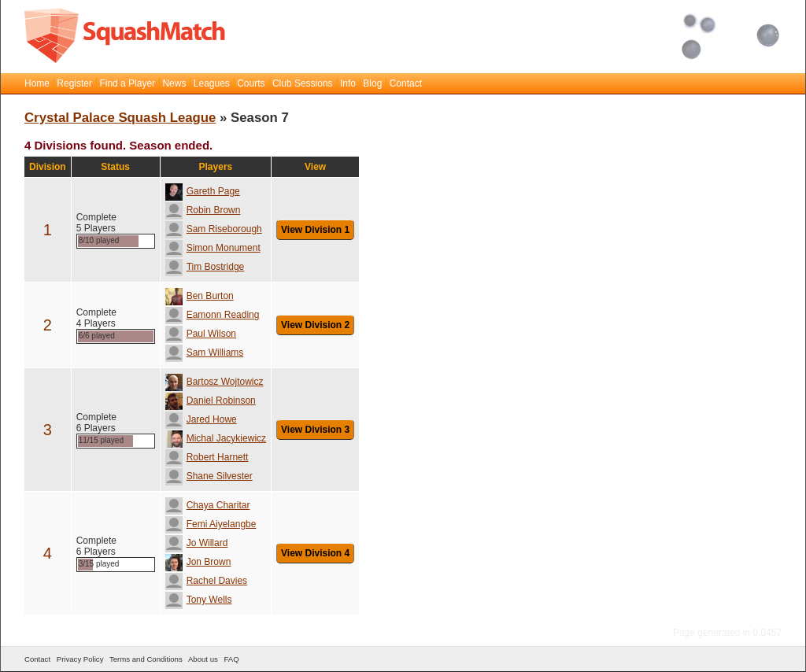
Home (37, 83)
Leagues (212, 83)
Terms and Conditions (146, 659)
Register (74, 83)
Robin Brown (203, 210)
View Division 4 (315, 553)
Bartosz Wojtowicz (214, 382)
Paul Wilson (201, 334)
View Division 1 (315, 230)
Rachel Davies (206, 581)
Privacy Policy (80, 659)
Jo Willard (197, 543)
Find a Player (127, 83)
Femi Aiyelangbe (211, 524)
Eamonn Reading (213, 315)
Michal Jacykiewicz (216, 438)
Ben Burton (200, 296)
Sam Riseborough (214, 229)
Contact (406, 83)
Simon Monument (213, 248)
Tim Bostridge (205, 267)
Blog (372, 83)
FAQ (231, 659)
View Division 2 (315, 325)
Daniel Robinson (211, 401)
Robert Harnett (207, 457)
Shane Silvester (209, 476)
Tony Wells (199, 600)
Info (348, 83)
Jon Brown (198, 562)
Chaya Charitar (208, 505)
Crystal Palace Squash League (120, 118)
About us (203, 659)
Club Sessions (303, 83)
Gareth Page (203, 191)
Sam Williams (205, 353)
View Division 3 (315, 430)
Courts (251, 83)
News (174, 83)
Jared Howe (201, 419)
